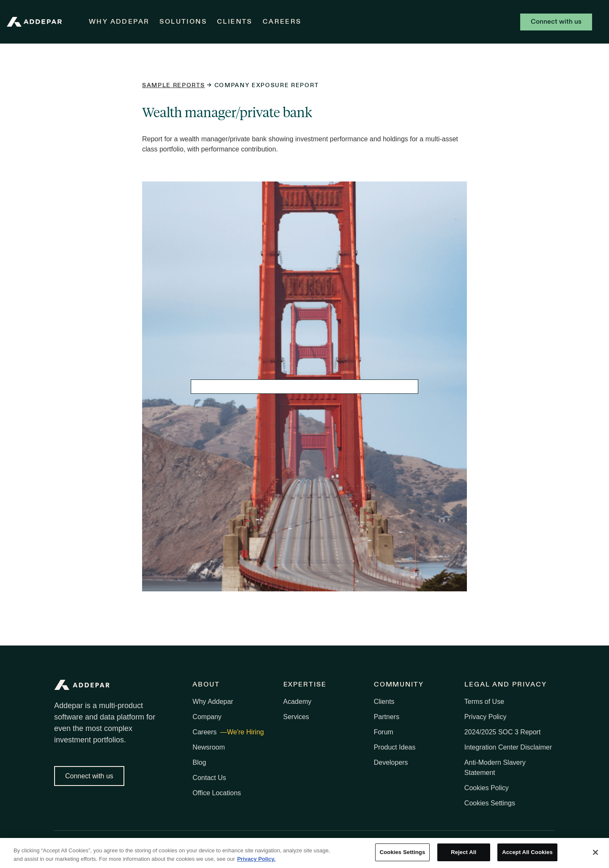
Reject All (464, 853)
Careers (282, 22)
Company (207, 717)
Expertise (305, 685)
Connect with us (556, 22)
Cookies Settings (490, 803)
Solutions (183, 22)
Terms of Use (484, 702)
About (206, 685)
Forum (384, 732)
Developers (391, 762)
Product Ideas (395, 747)
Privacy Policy (486, 717)
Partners (387, 717)
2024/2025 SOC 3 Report (503, 732)
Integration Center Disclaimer (508, 747)
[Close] (595, 852)
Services (296, 717)
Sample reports (174, 86)
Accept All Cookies (527, 853)
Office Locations (217, 793)
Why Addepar (119, 22)
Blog (199, 762)
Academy (298, 702)
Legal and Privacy (506, 685)
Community (399, 685)
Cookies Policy (487, 788)
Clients (235, 22)
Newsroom (208, 747)
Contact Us (209, 778)
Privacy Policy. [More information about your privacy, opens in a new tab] (256, 859)
